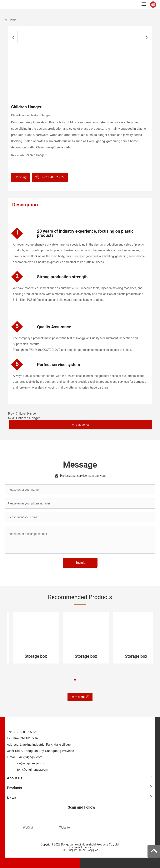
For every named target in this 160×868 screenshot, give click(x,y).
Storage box (37, 656)
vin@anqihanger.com (31, 763)
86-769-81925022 (25, 732)
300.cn (82, 850)
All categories (81, 425)
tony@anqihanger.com (32, 770)
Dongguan (92, 850)
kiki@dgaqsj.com (30, 757)
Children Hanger (40, 115)
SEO (64, 850)
